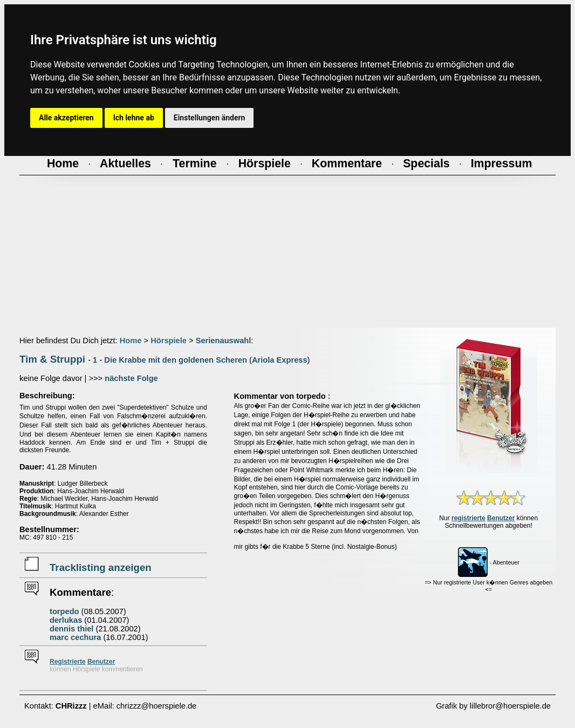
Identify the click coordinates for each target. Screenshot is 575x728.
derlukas (66, 620)
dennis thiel (71, 629)
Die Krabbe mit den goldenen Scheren (176, 360)
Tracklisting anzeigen (101, 567)
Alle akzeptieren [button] (66, 118)
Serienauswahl (224, 341)
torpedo (64, 611)
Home (131, 341)
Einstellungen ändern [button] (210, 118)
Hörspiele (169, 341)
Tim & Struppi (52, 359)
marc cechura (75, 637)
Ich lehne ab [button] (134, 118)
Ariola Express (280, 360)
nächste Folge (131, 378)
